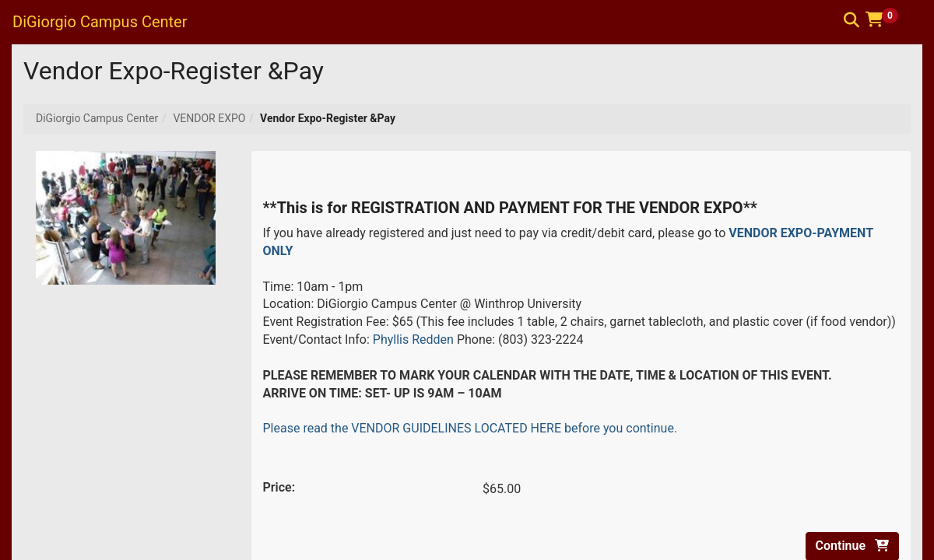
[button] (887, 19)
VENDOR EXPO (209, 118)
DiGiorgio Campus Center (97, 118)
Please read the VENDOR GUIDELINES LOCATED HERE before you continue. (471, 428)
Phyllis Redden (413, 339)
